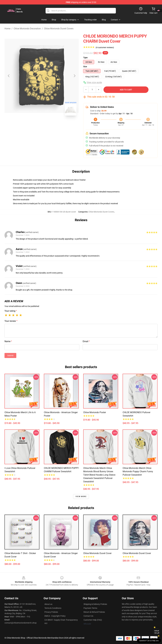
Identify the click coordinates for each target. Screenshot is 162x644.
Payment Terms (90, 608)
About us (48, 604)
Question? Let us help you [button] (149, 641)
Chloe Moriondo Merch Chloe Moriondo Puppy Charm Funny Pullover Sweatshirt (138, 471)
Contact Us (88, 616)
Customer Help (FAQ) (93, 620)
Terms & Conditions (53, 608)
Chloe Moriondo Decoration (27, 29)
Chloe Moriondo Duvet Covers (59, 29)
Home (7, 29)
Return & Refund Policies (94, 612)
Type (85, 58)
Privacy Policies (51, 612)
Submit (10, 355)
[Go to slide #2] (49, 124)
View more (81, 497)
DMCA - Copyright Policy (55, 616)
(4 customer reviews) (105, 47)
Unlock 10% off (157, 632)
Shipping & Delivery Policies (95, 604)
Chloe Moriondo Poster (95, 412)
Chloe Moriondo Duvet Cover (97, 553)
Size (85, 67)
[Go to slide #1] (34, 124)
